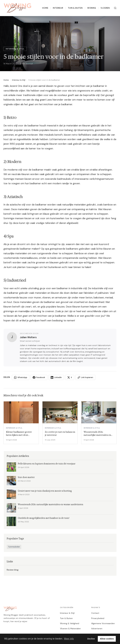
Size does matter (26, 477)
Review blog (13, 570)
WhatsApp (21, 377)
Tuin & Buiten (75, 8)
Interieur (58, 8)
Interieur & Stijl (19, 80)
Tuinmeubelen (14, 547)
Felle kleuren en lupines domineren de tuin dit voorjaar (47, 464)
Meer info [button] (69, 639)
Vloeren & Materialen (70, 629)
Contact (95, 613)
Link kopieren (85, 377)
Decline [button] (91, 639)
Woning (92, 8)
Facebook (39, 377)
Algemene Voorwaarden (103, 623)
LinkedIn (56, 377)
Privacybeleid (98, 618)
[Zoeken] (115, 8)
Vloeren (105, 8)
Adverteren (97, 629)
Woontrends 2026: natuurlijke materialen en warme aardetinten (51, 505)
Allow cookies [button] (107, 639)
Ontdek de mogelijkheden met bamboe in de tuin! (44, 518)
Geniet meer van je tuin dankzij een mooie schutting (45, 491)
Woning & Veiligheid (70, 623)
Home (45, 8)
